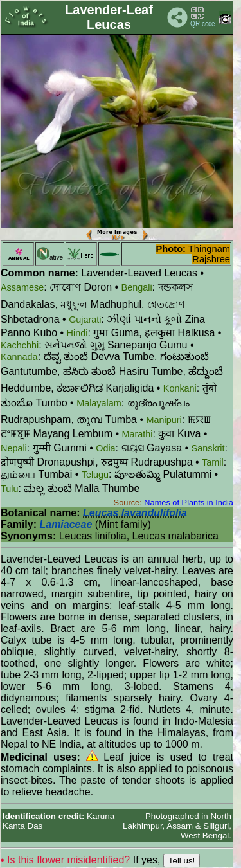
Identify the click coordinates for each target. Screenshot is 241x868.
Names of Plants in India (189, 502)
